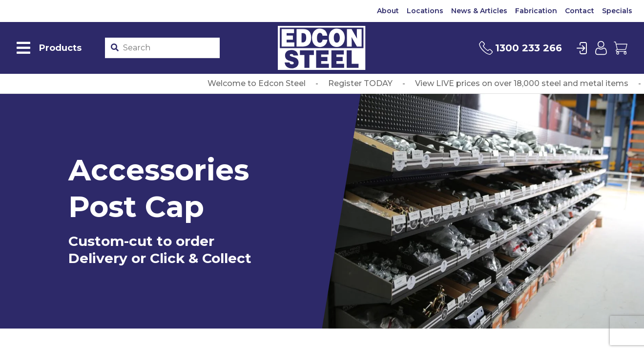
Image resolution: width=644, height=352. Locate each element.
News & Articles (479, 11)
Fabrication (536, 11)
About (388, 11)
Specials (617, 11)
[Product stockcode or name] (169, 48)
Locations (425, 11)
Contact (580, 11)
